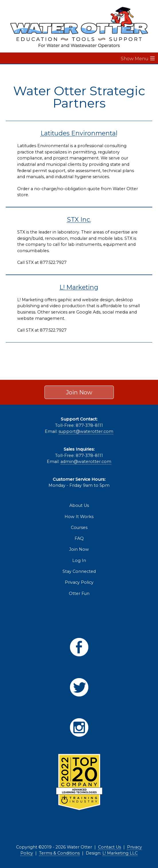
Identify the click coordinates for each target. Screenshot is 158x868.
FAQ (79, 538)
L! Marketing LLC (120, 853)
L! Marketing (79, 287)
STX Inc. (79, 219)
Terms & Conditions (59, 853)
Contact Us (110, 847)
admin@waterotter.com (86, 462)
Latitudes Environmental (79, 133)
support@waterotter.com (86, 431)
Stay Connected (79, 571)
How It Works (79, 517)
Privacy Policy (79, 582)
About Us (79, 505)
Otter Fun (79, 593)
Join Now (79, 392)
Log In (79, 560)
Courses (79, 528)
